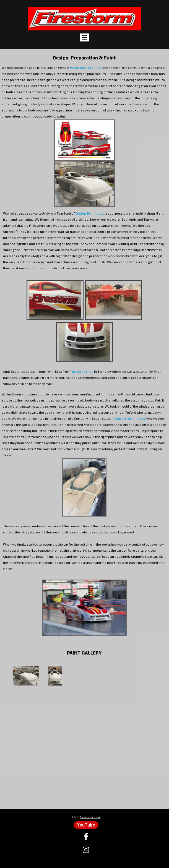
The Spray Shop (82, 372)
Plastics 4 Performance (129, 419)
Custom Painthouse (90, 213)
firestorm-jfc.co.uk (90, 817)
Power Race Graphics (86, 68)
